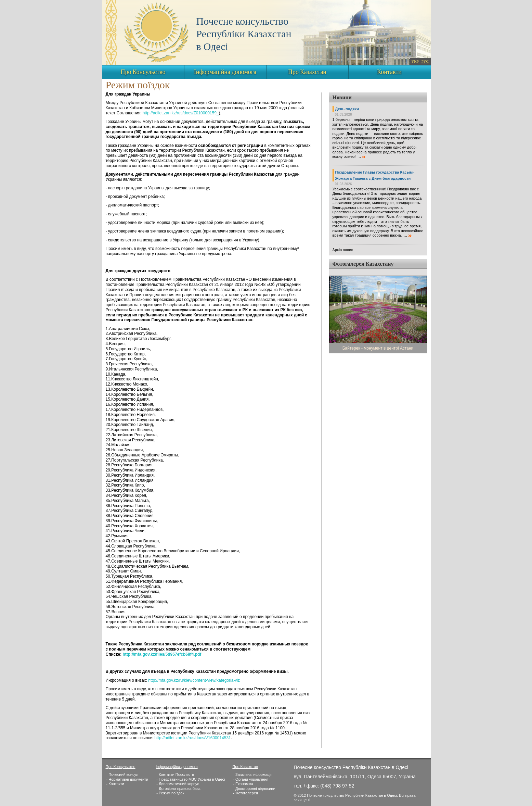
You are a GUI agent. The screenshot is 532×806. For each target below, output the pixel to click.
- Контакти (115, 784)
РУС (425, 62)
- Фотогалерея (245, 793)
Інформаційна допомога (225, 72)
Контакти (389, 72)
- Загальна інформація (253, 774)
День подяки (347, 109)
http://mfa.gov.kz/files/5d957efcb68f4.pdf (162, 654)
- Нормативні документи (127, 779)
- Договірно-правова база (178, 789)
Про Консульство (143, 72)
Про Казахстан (307, 72)
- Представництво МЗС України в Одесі (191, 779)
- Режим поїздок (170, 793)
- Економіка (243, 784)
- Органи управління (251, 779)
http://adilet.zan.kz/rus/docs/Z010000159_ (181, 113)
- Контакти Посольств (175, 774)
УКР (415, 62)
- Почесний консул (122, 774)
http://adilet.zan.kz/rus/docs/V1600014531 (192, 738)
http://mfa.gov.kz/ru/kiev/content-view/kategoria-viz (194, 680)
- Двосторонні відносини (254, 789)
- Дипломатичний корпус (178, 784)
